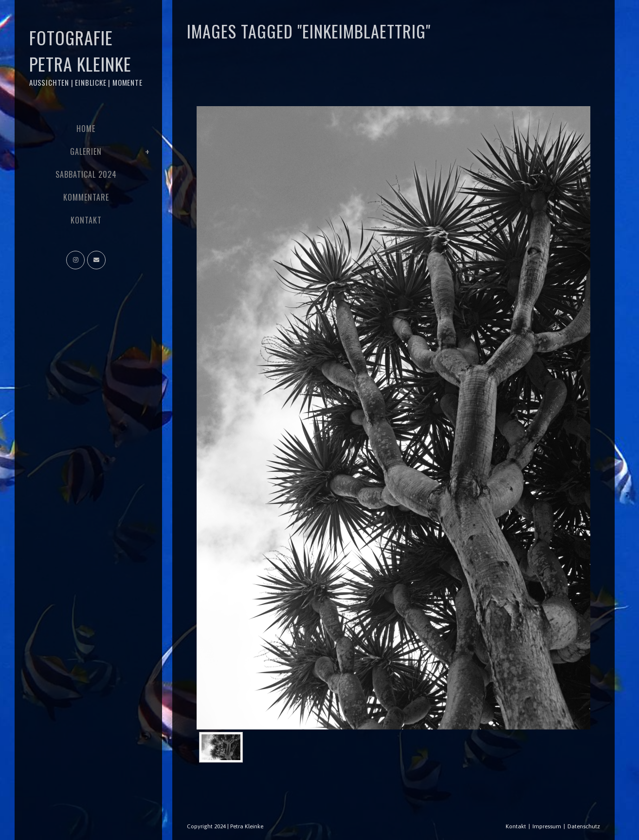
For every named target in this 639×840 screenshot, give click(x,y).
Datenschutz (584, 826)
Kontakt (516, 826)
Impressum (547, 826)
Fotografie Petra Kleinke (86, 56)
